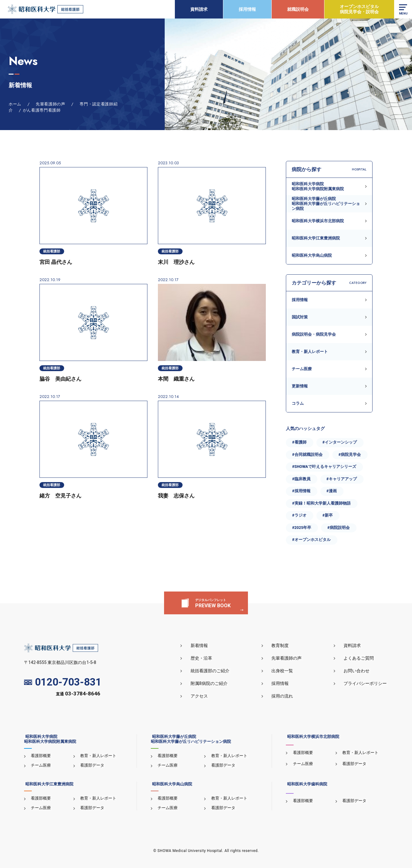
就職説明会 (297, 9)
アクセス (204, 696)
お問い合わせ (358, 671)
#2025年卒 (302, 528)
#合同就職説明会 (307, 454)
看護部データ (92, 766)
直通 (78, 694)
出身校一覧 (285, 671)
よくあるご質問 (360, 658)
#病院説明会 (338, 528)
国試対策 (300, 317)
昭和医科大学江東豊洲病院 (316, 238)
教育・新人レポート (310, 352)
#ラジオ (299, 515)
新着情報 (204, 646)
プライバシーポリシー (366, 684)
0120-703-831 (63, 682)
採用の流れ (285, 696)
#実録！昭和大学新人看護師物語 (321, 503)
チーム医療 (302, 369)
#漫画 (332, 491)
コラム (298, 403)
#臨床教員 (301, 479)
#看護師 (299, 442)
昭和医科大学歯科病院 (306, 784)
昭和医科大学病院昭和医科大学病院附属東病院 (318, 186)
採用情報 (247, 9)
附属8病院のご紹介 (214, 684)
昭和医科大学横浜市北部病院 (318, 221)
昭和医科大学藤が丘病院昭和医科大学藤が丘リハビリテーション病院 (326, 204)
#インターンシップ (340, 442)
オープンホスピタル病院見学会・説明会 (359, 9)
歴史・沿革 (206, 658)
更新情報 (300, 386)
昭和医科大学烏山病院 (312, 255)
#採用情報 (301, 491)
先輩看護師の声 (290, 658)
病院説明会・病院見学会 (314, 334)
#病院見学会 (350, 454)
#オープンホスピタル (311, 540)
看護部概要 (40, 756)
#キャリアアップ (342, 479)
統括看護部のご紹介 (215, 671)
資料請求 (198, 9)
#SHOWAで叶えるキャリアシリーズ (324, 467)
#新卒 (328, 515)
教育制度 (283, 646)
